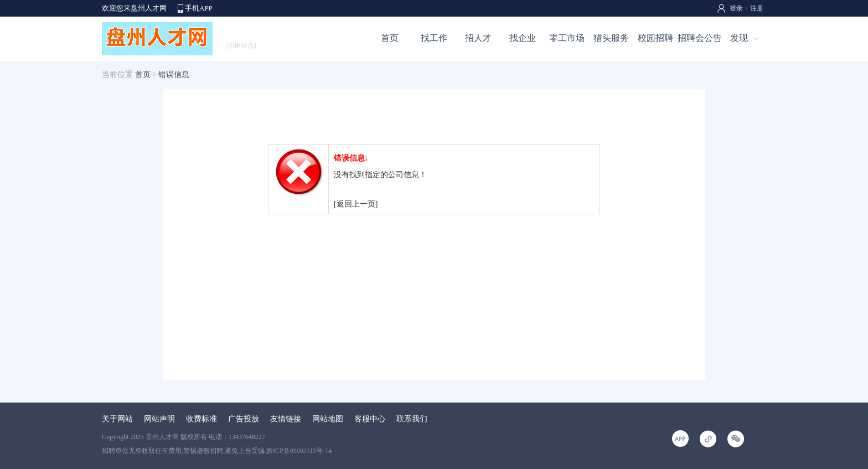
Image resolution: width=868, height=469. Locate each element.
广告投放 (244, 419)
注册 (757, 8)
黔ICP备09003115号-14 (299, 451)
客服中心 (370, 419)
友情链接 (286, 419)
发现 (739, 38)
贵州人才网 (162, 437)
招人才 (478, 38)
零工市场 (567, 38)
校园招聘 (655, 38)
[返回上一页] (356, 204)
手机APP (199, 8)
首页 (390, 38)
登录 (736, 8)
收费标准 (201, 419)
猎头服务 (611, 38)
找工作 (434, 38)
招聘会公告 (700, 38)
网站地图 (328, 419)
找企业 (523, 38)
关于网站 (117, 419)
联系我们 (412, 419)
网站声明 (159, 419)
